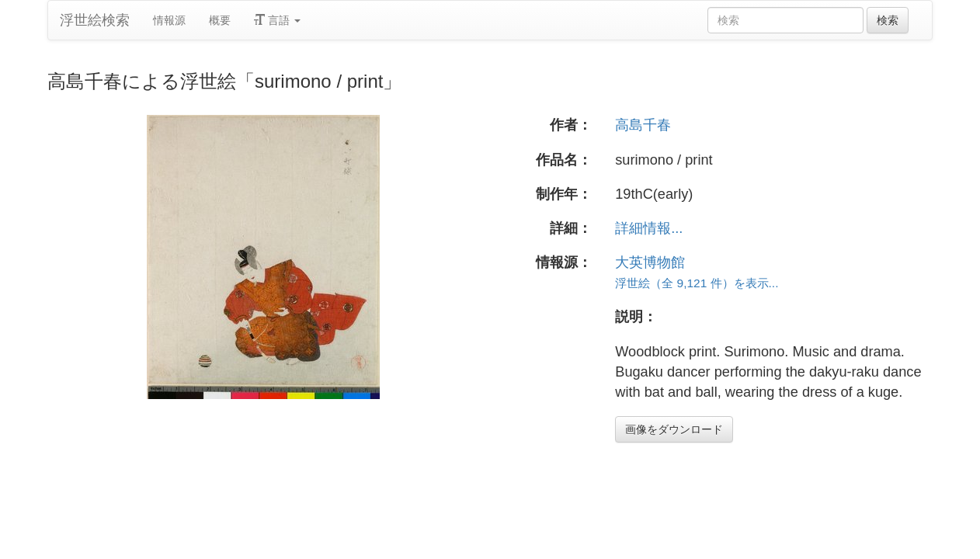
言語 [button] (277, 20)
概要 (220, 20)
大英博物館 (650, 262)
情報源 (169, 20)
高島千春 (643, 125)
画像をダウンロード (674, 429)
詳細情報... (649, 228)
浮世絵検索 (95, 20)
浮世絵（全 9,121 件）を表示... (697, 283)
